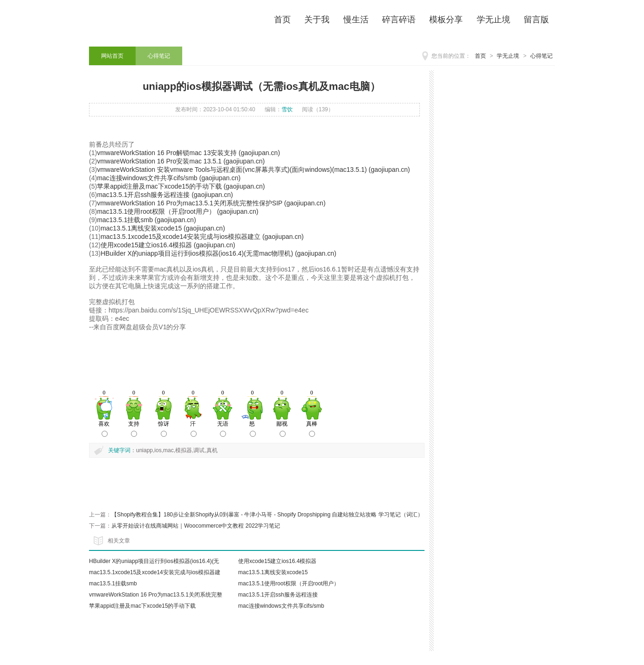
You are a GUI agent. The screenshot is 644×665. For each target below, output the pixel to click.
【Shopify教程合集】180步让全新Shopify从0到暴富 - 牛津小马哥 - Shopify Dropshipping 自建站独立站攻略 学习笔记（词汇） (267, 515)
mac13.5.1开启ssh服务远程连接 (278, 595)
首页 (480, 56)
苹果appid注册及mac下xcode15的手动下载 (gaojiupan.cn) (181, 186)
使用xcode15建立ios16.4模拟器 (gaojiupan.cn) (168, 245)
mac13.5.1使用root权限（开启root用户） (289, 584)
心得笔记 (541, 56)
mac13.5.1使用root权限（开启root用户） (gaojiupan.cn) (178, 211)
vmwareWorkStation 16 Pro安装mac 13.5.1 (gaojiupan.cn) (181, 161)
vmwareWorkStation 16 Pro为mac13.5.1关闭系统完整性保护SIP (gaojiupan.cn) (211, 203)
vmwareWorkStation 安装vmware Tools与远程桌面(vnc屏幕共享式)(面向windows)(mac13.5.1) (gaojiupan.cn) (253, 170)
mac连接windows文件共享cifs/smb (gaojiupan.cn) (169, 178)
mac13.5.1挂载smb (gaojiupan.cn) (146, 220)
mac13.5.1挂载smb (113, 584)
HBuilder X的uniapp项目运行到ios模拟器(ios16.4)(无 (154, 561)
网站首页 (112, 56)
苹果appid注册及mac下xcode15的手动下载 (142, 606)
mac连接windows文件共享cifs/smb (281, 606)
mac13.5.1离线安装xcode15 (273, 572)
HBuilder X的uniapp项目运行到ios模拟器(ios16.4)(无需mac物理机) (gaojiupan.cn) (219, 253)
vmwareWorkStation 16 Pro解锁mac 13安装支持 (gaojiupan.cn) (188, 153)
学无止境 (508, 56)
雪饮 (287, 109)
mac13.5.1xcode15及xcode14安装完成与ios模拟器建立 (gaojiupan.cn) (202, 237)
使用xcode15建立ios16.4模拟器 (277, 561)
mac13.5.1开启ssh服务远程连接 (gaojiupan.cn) (165, 195)
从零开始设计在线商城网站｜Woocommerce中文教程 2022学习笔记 (196, 526)
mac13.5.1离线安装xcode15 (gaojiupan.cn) (163, 228)
